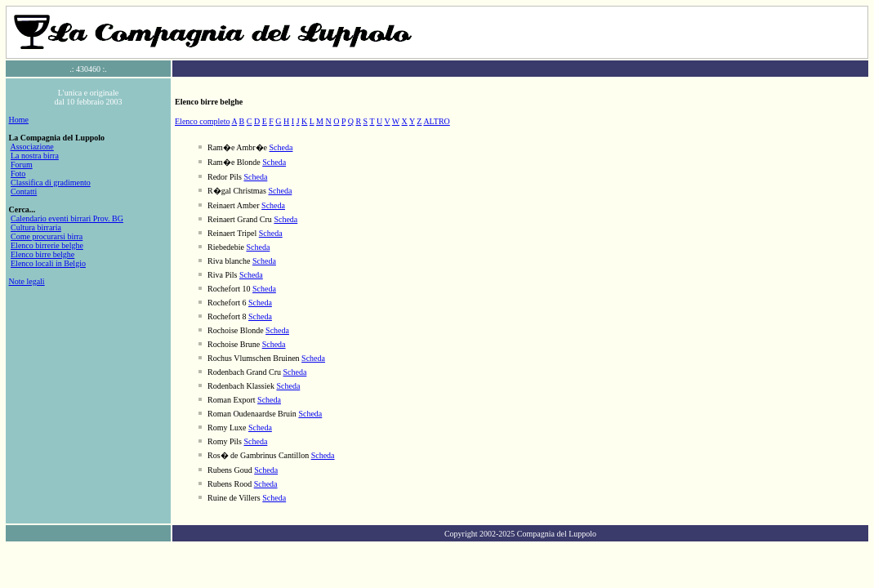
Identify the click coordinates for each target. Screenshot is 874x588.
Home (19, 120)
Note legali (27, 281)
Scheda (281, 147)
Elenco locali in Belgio (48, 263)
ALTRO (436, 121)
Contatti (24, 192)
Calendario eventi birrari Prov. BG (67, 218)
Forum (22, 165)
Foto (18, 174)
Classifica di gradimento (51, 183)
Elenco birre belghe (42, 254)
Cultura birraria (36, 227)
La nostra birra (35, 156)
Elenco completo (202, 121)
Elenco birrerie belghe (47, 245)
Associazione (31, 147)
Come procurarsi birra (47, 236)
